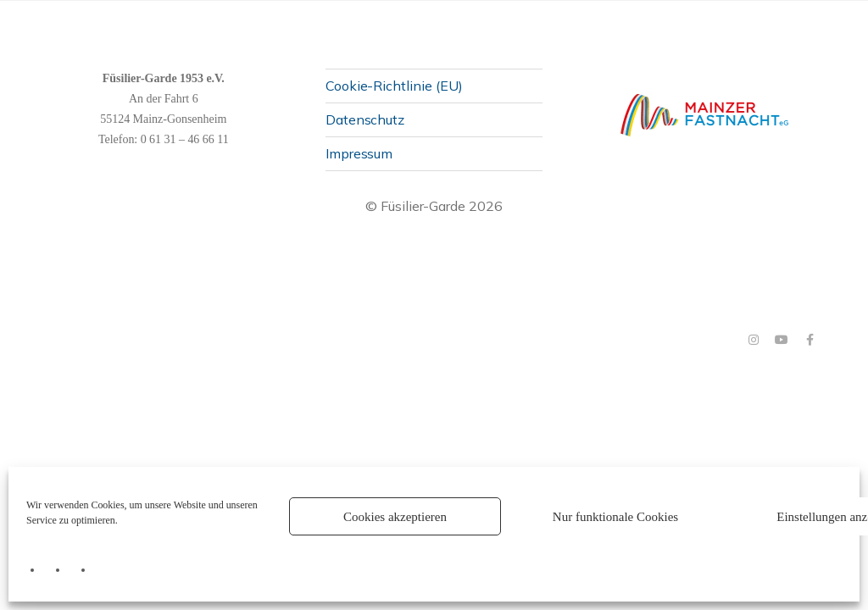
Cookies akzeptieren (395, 517)
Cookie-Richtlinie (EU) (394, 85)
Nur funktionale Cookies (615, 517)
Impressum (359, 153)
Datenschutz (365, 119)
